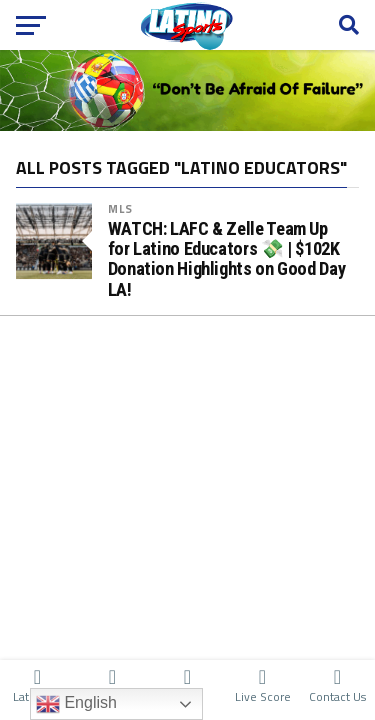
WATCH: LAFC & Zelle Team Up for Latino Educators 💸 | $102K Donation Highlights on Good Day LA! (227, 259)
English (76, 704)
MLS (120, 208)
